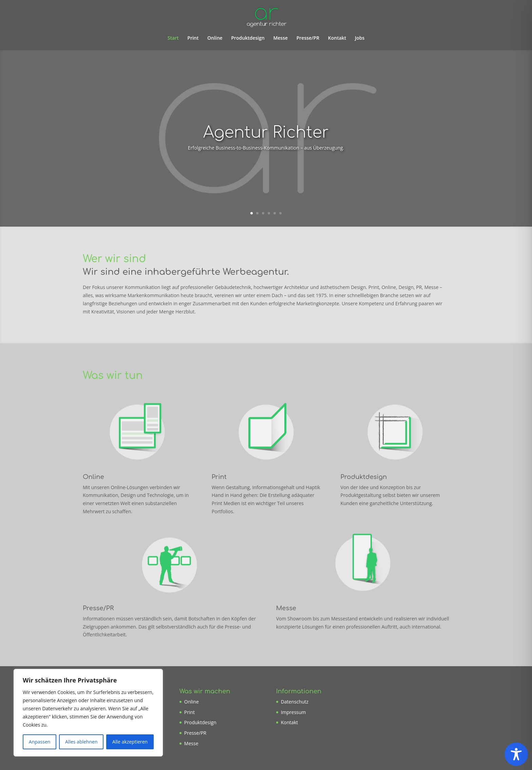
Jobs (360, 38)
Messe (280, 38)
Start (173, 38)
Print (193, 38)
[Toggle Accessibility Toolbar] (516, 754)
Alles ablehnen (81, 742)
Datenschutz (295, 702)
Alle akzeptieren (130, 742)
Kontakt (337, 38)
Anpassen (40, 742)
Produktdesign (248, 38)
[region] (88, 713)
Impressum (293, 712)
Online (215, 38)
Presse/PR (308, 38)
